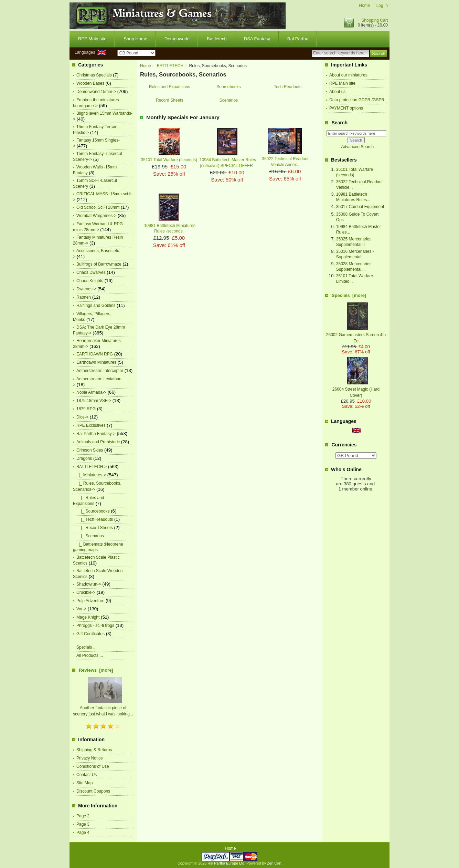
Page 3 (83, 824)
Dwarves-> (86, 289)
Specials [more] (349, 295)
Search (339, 123)
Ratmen (84, 297)
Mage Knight (88, 617)
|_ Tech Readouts (95, 519)
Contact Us (87, 775)
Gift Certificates (90, 634)
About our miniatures (348, 75)
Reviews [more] (96, 670)
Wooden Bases (90, 83)
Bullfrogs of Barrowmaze (99, 264)
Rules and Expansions (169, 87)
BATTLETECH (170, 66)
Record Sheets (169, 100)
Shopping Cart (375, 20)
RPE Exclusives (91, 425)
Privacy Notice (90, 758)
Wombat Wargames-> (96, 216)
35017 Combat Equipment (360, 207)
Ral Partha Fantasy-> (96, 434)
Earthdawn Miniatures (96, 362)
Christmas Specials (94, 75)
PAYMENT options (346, 108)
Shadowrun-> (89, 584)
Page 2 (83, 816)
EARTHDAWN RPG (95, 354)
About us (337, 92)
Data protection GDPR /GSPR (357, 100)
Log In (382, 6)
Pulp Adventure (90, 601)
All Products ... (90, 655)
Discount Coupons (93, 791)
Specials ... (87, 647)
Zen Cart (274, 863)
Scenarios (229, 100)
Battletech (217, 39)
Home (364, 6)
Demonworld (177, 39)
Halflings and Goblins (96, 306)
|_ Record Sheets (95, 528)
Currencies (344, 445)
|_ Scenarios (90, 536)
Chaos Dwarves (91, 272)
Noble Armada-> (91, 392)
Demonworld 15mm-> (96, 92)
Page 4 (83, 833)
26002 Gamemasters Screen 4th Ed (356, 335)
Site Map (84, 783)
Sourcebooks (228, 87)
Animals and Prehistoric (98, 442)
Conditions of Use (93, 766)
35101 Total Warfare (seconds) (169, 160)
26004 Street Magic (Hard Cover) (356, 389)
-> (92, 467)
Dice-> (82, 417)
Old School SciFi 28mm (98, 207)
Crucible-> (86, 592)
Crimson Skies (90, 450)
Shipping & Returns (94, 750)
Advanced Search (357, 147)
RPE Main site (92, 39)
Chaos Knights (90, 281)
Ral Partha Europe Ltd (226, 863)
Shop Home (135, 39)
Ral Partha (298, 39)
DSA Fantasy (257, 39)
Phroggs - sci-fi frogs (95, 626)
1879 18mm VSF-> (94, 401)
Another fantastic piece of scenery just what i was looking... (103, 708)
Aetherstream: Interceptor (100, 371)
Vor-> (81, 609)
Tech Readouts (288, 87)
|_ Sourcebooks (93, 511)
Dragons (84, 458)
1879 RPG (86, 409)
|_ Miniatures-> (91, 475)
